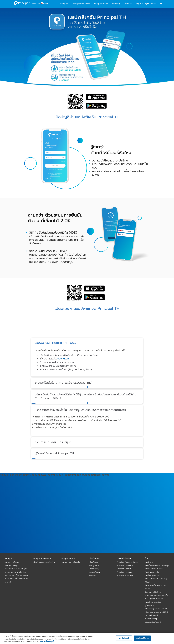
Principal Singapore (125, 575)
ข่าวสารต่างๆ (94, 569)
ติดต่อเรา (92, 575)
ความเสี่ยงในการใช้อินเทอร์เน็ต (157, 595)
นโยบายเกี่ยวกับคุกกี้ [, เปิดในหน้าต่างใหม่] (47, 641)
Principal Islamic (124, 569)
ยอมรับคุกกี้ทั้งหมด (142, 638)
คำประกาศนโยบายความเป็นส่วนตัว (155, 587)
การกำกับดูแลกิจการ (153, 575)
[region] (87, 638)
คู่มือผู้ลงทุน (149, 605)
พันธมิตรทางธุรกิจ (152, 572)
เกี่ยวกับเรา (128, 4)
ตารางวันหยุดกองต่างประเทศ (156, 609)
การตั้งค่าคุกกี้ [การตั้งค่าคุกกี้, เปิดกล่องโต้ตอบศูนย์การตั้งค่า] (124, 638)
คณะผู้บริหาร (94, 565)
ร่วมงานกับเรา (94, 572)
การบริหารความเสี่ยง (153, 602)
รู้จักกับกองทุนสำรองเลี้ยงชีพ (44, 562)
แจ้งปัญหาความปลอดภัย (154, 599)
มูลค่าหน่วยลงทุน (12, 565)
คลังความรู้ (116, 4)
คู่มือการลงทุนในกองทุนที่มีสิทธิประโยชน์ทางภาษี (157, 614)
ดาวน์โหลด (149, 562)
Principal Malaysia (125, 572)
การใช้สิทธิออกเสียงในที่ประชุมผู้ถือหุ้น (156, 580)
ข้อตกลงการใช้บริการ (153, 592)
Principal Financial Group (127, 562)
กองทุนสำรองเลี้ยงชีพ (82, 4)
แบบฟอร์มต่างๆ (151, 619)
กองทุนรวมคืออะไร (12, 562)
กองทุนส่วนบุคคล (101, 4)
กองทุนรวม (65, 4)
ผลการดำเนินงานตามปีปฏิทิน (16, 569)
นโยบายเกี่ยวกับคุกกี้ (153, 622)
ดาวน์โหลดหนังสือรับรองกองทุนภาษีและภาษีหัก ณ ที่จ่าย (157, 567)
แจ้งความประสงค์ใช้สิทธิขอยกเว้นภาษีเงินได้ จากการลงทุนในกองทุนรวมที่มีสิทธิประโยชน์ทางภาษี (17, 577)
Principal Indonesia (125, 565)
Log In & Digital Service (146, 4)
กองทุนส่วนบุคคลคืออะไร (70, 562)
